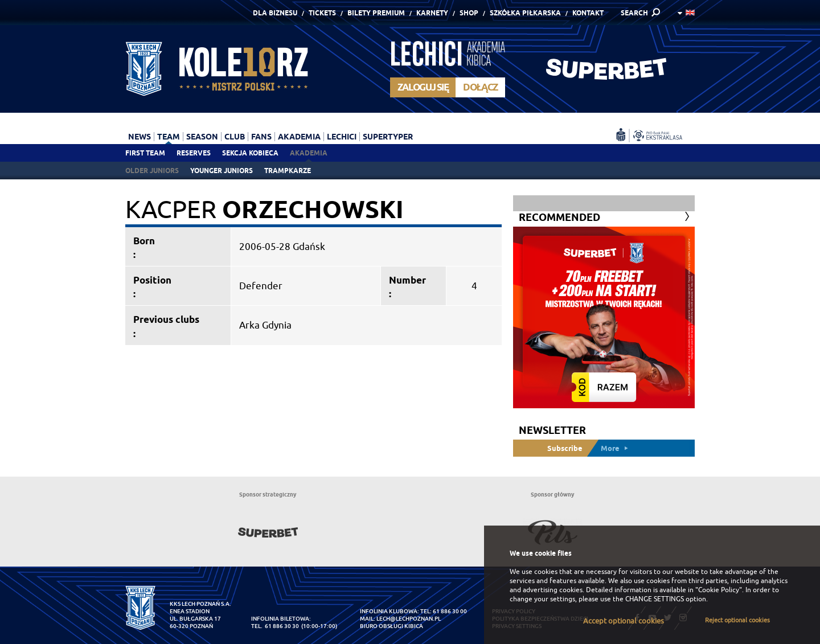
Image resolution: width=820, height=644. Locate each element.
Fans (261, 137)
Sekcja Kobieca (250, 153)
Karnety (432, 13)
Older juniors (152, 171)
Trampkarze (288, 171)
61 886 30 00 (450, 611)
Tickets (322, 13)
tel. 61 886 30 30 (275, 626)
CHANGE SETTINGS (655, 599)
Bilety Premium (376, 13)
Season (202, 137)
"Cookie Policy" (719, 590)
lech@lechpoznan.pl (409, 619)
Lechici (342, 137)
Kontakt (588, 13)
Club (235, 137)
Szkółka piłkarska (525, 13)
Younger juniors (222, 171)
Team (169, 137)
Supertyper (388, 137)
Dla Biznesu (275, 13)
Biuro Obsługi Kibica (391, 626)
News (140, 137)
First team (145, 153)
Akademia (309, 153)
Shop (469, 13)
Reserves (194, 153)
